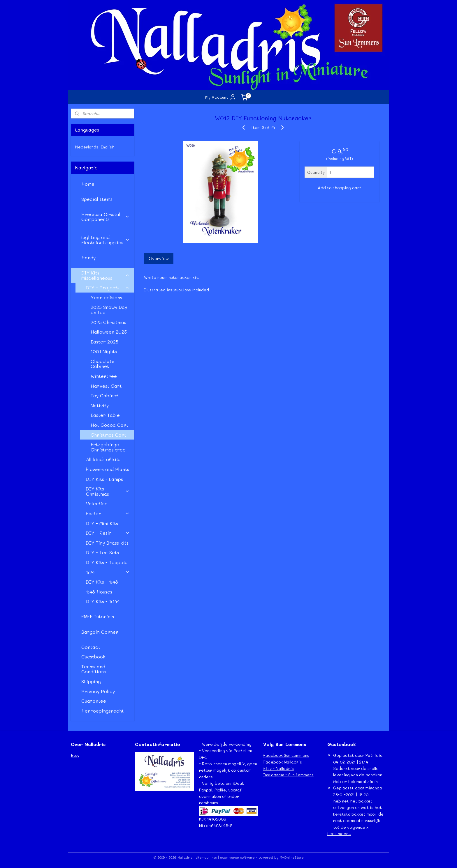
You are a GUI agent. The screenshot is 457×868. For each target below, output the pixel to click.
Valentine (97, 503)
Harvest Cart (106, 386)
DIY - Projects (108, 287)
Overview (158, 258)
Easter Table (105, 415)
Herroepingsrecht (103, 711)
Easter (108, 513)
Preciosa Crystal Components (106, 217)
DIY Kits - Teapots (107, 562)
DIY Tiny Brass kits (107, 543)
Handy (88, 257)
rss (214, 857)
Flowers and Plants (108, 469)
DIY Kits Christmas (108, 491)
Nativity (100, 405)
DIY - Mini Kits (102, 523)
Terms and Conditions (94, 669)
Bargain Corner (100, 632)
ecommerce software (237, 857)
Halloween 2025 (109, 332)
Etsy (75, 755)
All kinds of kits (103, 459)
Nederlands (87, 147)
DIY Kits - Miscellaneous (106, 275)
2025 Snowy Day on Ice (109, 310)
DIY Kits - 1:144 (103, 601)
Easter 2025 (104, 342)
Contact (91, 647)
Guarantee (94, 701)
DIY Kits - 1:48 (102, 582)
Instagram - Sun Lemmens (288, 775)
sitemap (202, 857)
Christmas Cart (108, 435)
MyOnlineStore (292, 857)
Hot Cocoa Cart (109, 425)
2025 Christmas (108, 322)
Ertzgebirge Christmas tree (108, 447)
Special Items (97, 199)
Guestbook (93, 657)
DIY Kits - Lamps (104, 479)
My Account (221, 97)
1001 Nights (104, 351)
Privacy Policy (98, 691)
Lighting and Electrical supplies (106, 240)
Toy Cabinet (104, 395)
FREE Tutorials (98, 616)
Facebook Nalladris (283, 762)
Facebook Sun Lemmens (286, 755)
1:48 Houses (99, 592)
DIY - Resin (108, 533)
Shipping (91, 681)
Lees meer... (339, 834)
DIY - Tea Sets (102, 552)
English (108, 147)
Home (88, 184)
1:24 (108, 572)
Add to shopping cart (339, 188)
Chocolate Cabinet (103, 364)
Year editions (106, 297)
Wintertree (104, 376)
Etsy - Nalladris (278, 768)
